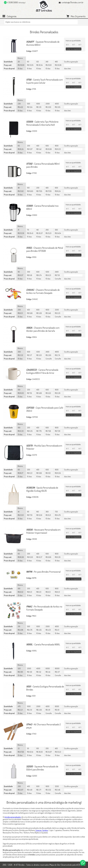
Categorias (12, 16)
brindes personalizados (13, 817)
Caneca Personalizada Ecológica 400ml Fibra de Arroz (42, 371)
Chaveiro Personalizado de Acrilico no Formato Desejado (43, 291)
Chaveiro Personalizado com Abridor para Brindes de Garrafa (43, 329)
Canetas (45, 830)
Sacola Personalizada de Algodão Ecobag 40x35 (42, 489)
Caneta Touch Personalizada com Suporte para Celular (45, 81)
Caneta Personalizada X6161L (43, 644)
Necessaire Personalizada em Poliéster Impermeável (43, 531)
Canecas (38, 830)
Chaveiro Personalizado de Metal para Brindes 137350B (45, 249)
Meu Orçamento (78, 16)
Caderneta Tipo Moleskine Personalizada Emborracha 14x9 (42, 123)
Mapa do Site (55, 865)
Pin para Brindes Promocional (43, 572)
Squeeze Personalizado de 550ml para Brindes (42, 768)
